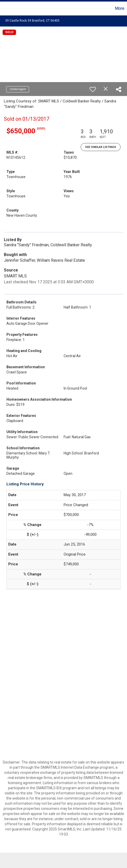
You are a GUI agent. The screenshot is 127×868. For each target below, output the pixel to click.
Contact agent (18, 89)
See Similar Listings (101, 147)
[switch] (93, 89)
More (120, 8)
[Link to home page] (5, 8)
